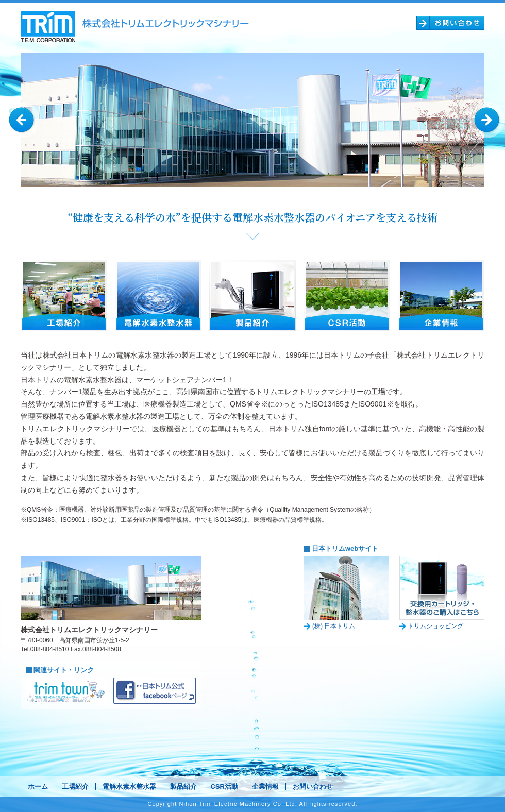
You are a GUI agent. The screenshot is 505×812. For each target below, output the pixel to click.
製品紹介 (183, 786)
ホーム (38, 786)
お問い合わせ (313, 786)
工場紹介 (75, 786)
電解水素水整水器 (129, 786)
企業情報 (265, 786)
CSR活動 (224, 786)
